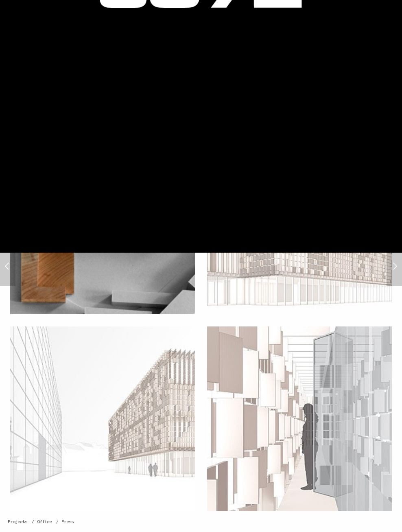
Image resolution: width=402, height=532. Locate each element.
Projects (18, 522)
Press (68, 522)
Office (45, 522)
